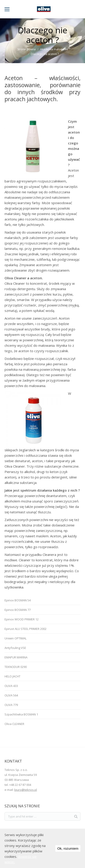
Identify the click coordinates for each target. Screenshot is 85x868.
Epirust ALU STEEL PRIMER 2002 (25, 629)
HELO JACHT (12, 676)
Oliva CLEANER (14, 724)
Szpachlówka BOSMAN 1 (21, 714)
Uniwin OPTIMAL (16, 638)
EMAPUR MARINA (16, 657)
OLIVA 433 (11, 686)
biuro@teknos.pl (26, 790)
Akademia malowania (54, 49)
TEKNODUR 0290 (16, 667)
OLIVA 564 (11, 695)
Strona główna (26, 49)
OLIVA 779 (11, 705)
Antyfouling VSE (15, 648)
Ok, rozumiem (68, 848)
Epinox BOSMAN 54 (18, 600)
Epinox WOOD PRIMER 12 (22, 619)
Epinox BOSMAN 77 (18, 610)
